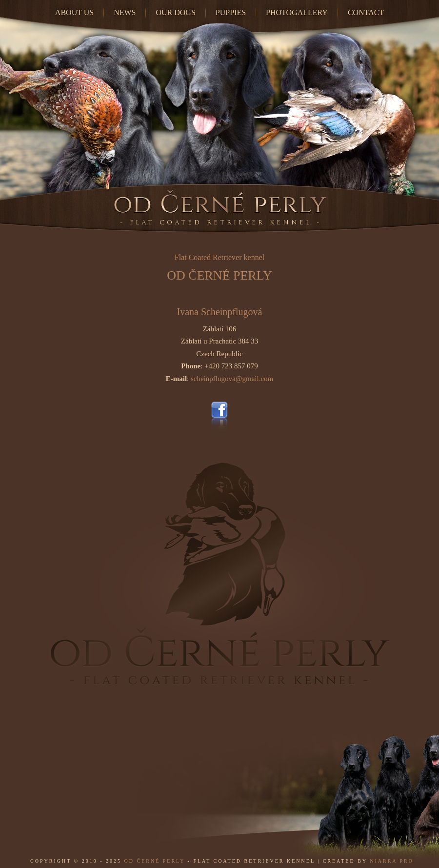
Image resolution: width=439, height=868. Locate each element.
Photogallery (297, 12)
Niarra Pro (392, 861)
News (125, 12)
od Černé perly (155, 861)
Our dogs (175, 12)
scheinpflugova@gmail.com (232, 379)
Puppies (231, 12)
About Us (74, 12)
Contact (366, 12)
